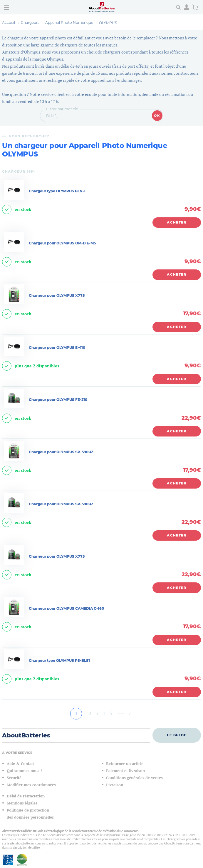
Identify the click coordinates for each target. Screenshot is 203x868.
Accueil (9, 23)
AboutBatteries (26, 735)
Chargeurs (30, 23)
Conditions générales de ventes (134, 778)
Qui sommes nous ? (25, 771)
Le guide (177, 735)
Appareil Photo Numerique (69, 23)
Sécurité (14, 778)
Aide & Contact (21, 764)
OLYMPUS (108, 23)
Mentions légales (22, 803)
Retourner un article (125, 764)
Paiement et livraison (125, 771)
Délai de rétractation (26, 796)
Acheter (177, 222)
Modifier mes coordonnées (31, 785)
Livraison (115, 785)
